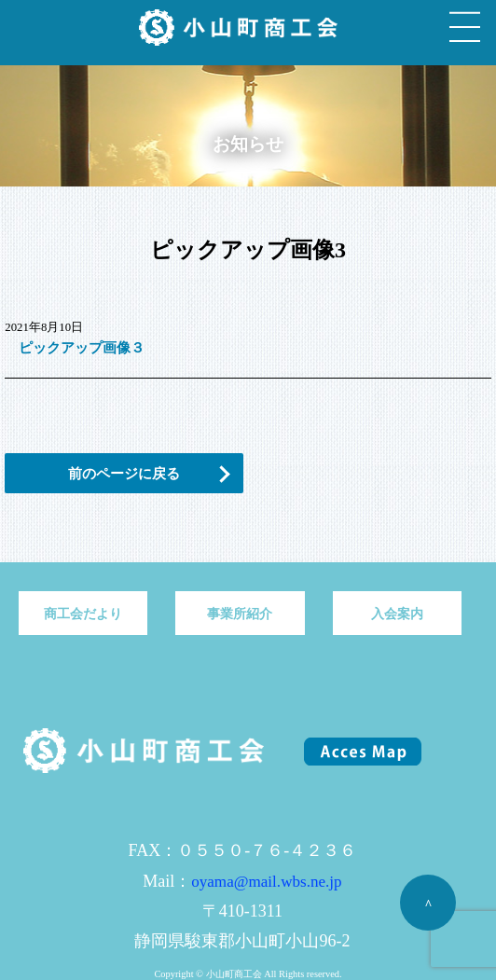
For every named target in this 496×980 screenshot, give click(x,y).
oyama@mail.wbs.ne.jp (266, 882)
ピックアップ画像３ (82, 347)
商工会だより (83, 614)
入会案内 (397, 614)
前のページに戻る (124, 473)
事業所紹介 (240, 614)
